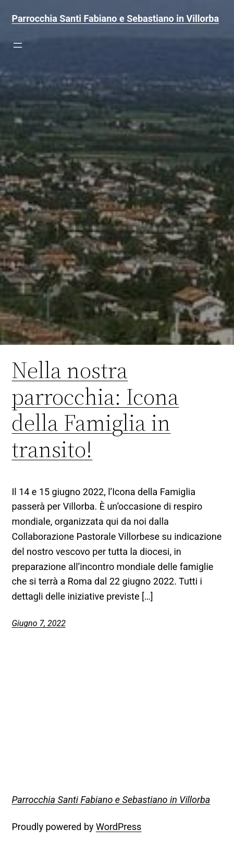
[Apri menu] (18, 45)
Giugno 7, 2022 (39, 623)
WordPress (119, 827)
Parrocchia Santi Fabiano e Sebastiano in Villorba (115, 18)
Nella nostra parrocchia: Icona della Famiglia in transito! (95, 410)
